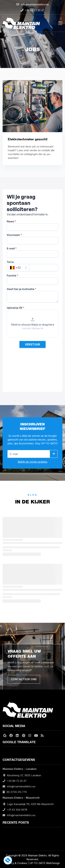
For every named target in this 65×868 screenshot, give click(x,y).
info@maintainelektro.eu (21, 786)
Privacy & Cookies (16, 863)
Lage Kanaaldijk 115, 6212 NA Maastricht (30, 804)
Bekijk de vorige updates (32, 462)
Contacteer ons (24, 679)
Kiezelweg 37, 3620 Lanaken (24, 775)
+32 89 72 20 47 (17, 781)
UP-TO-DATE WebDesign (45, 863)
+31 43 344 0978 (17, 810)
